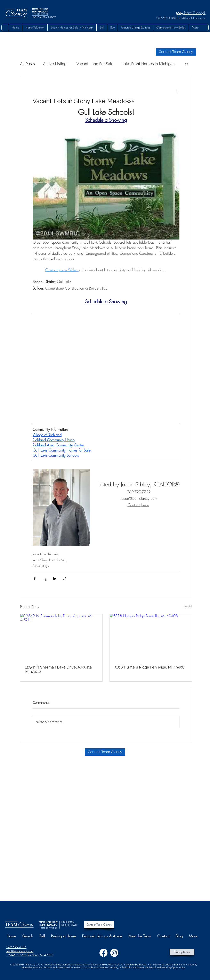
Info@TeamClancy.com (192, 18)
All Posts (27, 64)
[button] (112, 27)
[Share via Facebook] (35, 579)
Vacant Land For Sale (95, 64)
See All (188, 606)
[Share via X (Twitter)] (45, 579)
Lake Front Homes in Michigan (148, 64)
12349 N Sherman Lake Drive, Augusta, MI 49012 (59, 669)
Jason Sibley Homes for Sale (49, 560)
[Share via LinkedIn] (55, 579)
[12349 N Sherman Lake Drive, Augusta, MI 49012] (61, 637)
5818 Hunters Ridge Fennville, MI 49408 (150, 667)
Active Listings (56, 64)
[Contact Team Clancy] (99, 925)
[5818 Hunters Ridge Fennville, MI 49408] (151, 637)
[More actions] (177, 91)
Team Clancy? (191, 13)
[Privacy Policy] (182, 952)
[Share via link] (65, 579)
